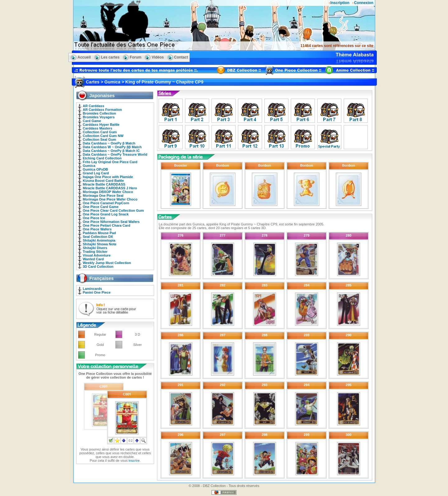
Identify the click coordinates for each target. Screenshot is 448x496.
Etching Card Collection (102, 158)
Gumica (89, 166)
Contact (181, 57)
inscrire (134, 461)
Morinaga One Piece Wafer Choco (110, 199)
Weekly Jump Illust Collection (107, 263)
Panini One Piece (97, 292)
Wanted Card (93, 259)
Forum (135, 57)
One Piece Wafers (97, 229)
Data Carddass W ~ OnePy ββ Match (112, 147)
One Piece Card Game (101, 207)
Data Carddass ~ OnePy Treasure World (115, 154)
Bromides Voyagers (99, 117)
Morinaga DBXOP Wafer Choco (108, 192)
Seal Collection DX (98, 237)
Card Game (92, 121)
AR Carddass (93, 106)
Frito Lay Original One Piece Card (110, 162)
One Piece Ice (94, 218)
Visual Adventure (97, 255)
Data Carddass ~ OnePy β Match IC (111, 151)
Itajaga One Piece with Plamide (108, 177)
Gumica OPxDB (95, 169)
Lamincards (92, 289)
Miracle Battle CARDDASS (104, 184)
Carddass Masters (98, 128)
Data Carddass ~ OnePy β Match (109, 143)
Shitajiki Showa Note (100, 244)
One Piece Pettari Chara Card (107, 225)
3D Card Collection (98, 267)
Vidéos (158, 57)
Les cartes (110, 57)
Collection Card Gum (100, 132)
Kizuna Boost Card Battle (103, 181)
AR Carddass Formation (102, 110)
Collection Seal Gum (99, 139)
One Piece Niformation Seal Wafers (111, 222)
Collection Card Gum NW (103, 136)
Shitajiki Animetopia (99, 240)
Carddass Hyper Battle (101, 125)
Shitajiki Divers (95, 248)
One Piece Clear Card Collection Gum (113, 210)
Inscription (340, 3)
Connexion (364, 3)
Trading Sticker (95, 252)
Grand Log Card (96, 173)
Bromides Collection (99, 113)
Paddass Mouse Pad (99, 233)
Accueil (84, 57)
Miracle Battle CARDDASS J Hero (110, 188)
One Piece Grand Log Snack (106, 214)
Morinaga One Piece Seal (103, 196)
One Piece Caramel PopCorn (106, 203)
